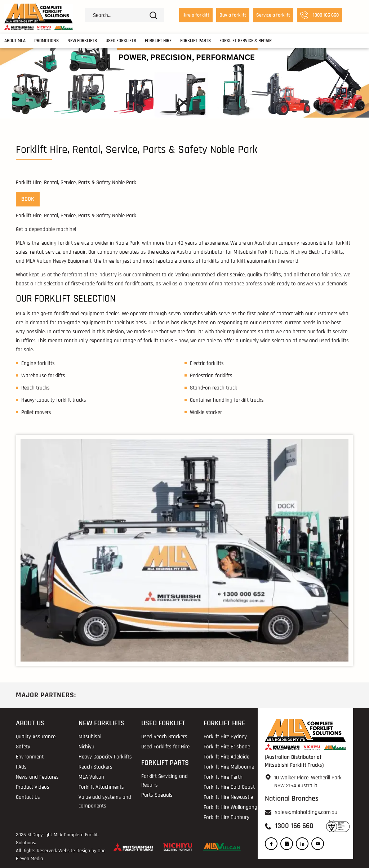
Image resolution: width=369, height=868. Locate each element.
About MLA (15, 41)
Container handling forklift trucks (227, 400)
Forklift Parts (195, 41)
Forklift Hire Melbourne (229, 767)
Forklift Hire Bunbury (226, 817)
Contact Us (28, 797)
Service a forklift (273, 15)
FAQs (21, 767)
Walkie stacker (206, 412)
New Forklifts (82, 41)
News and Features (37, 777)
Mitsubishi (90, 737)
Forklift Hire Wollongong (230, 807)
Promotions (46, 41)
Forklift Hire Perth (223, 777)
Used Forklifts (121, 41)
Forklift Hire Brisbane (227, 747)
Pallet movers (36, 412)
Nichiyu (86, 747)
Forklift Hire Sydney (225, 737)
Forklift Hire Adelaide (226, 757)
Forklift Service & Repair (246, 41)
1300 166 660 (319, 15)
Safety (23, 747)
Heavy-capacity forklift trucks (54, 400)
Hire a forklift (196, 15)
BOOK (28, 199)
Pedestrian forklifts (211, 376)
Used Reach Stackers (164, 737)
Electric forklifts (207, 363)
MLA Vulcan (91, 777)
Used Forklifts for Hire (165, 747)
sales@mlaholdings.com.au (306, 812)
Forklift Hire (158, 41)
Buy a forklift (233, 15)
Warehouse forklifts (43, 376)
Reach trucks (35, 388)
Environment (30, 757)
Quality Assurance (36, 737)
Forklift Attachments (101, 787)
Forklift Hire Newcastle (228, 797)
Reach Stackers (95, 767)
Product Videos (33, 787)
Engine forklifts (38, 363)
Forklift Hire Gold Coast (229, 787)
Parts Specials (157, 795)
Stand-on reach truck (214, 388)
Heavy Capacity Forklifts (105, 757)
